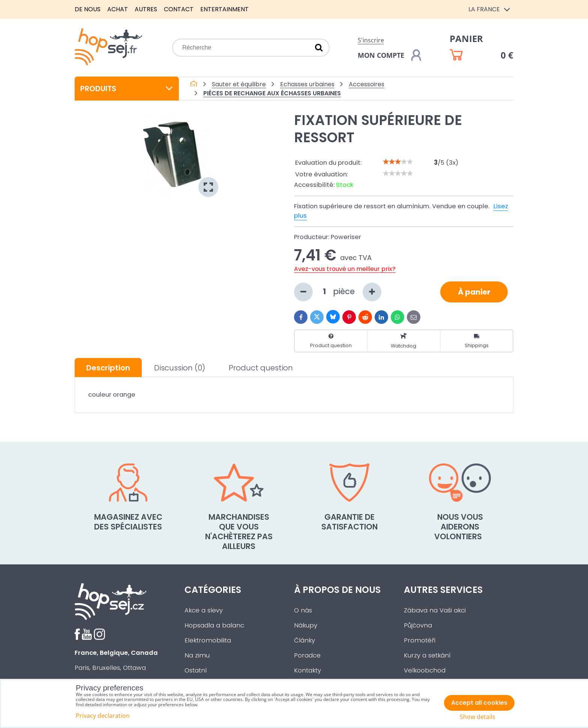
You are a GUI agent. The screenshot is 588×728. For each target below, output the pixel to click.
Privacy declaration (103, 716)
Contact (179, 9)
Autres (146, 9)
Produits (127, 89)
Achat (118, 9)
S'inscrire (371, 40)
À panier (474, 292)
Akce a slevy (204, 610)
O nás (303, 610)
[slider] (398, 162)
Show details (478, 717)
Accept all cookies (479, 703)
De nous (88, 9)
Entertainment (224, 9)
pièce (338, 292)
